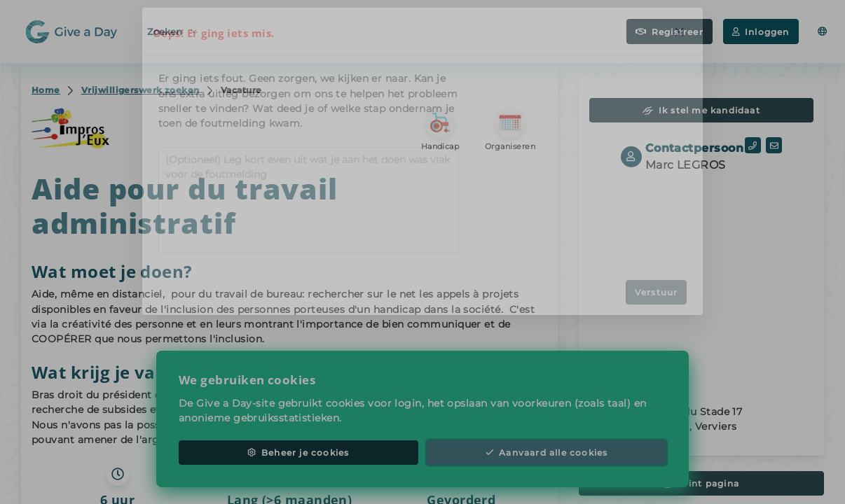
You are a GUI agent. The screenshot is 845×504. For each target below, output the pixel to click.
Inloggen (761, 32)
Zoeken (172, 30)
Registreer (669, 32)
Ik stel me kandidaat (701, 110)
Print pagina (701, 483)
